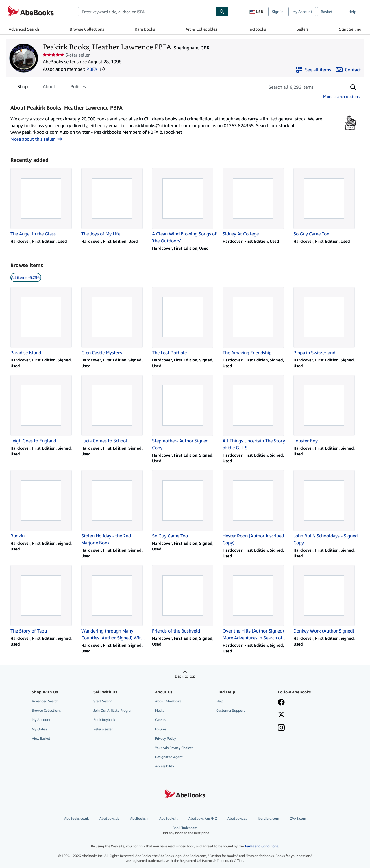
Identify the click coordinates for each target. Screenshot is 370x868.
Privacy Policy (165, 738)
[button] (102, 69)
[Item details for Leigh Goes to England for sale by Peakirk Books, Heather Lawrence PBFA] (44, 409)
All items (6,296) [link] (26, 277)
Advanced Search (24, 29)
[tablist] (52, 86)
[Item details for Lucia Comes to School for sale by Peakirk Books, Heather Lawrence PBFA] (114, 409)
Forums (161, 729)
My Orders (40, 729)
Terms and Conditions (261, 846)
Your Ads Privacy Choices (174, 748)
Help (352, 12)
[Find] (222, 12)
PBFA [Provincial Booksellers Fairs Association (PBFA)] (92, 69)
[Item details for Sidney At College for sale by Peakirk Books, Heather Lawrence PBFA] (256, 203)
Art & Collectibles (201, 29)
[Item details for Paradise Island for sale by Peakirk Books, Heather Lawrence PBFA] (44, 321)
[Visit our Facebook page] (281, 703)
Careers (160, 720)
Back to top (185, 676)
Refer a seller (103, 729)
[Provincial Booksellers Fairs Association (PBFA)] (350, 130)
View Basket (41, 738)
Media (160, 710)
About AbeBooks (168, 701)
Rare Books (145, 29)
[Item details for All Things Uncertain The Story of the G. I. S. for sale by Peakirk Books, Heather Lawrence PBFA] (256, 413)
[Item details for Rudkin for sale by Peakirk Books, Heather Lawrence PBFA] (44, 505)
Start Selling (350, 29)
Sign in (278, 12)
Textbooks (257, 29)
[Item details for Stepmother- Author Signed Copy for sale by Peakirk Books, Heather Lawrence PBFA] (185, 413)
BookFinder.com (185, 830)
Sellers (303, 29)
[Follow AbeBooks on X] (281, 715)
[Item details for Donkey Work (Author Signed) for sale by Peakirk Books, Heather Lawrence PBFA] (326, 600)
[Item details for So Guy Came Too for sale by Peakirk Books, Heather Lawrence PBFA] (326, 203)
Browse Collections (87, 29)
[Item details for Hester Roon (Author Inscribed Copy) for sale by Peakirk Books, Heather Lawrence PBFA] (256, 508)
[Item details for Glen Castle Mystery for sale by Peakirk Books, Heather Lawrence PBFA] (114, 321)
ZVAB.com (298, 818)
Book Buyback (104, 720)
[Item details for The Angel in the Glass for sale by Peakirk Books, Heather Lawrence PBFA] (44, 203)
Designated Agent (169, 757)
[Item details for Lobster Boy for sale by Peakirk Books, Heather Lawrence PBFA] (326, 409)
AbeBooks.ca (237, 818)
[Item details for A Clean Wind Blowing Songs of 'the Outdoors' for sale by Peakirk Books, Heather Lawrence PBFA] (185, 206)
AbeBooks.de (109, 818)
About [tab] (49, 88)
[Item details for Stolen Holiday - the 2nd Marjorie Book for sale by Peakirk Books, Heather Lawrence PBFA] (114, 508)
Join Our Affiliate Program (113, 710)
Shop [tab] (23, 88)
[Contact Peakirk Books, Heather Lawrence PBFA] (348, 70)
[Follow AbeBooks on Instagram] (281, 728)
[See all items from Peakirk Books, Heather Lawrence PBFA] (313, 70)
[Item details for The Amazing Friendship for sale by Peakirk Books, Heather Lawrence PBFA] (256, 321)
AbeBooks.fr (139, 818)
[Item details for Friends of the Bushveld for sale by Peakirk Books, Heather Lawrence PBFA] (185, 600)
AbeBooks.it (169, 818)
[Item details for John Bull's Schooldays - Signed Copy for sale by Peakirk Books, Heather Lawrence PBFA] (326, 508)
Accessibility (164, 766)
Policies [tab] (78, 88)
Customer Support (231, 710)
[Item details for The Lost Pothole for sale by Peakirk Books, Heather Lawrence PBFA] (185, 321)
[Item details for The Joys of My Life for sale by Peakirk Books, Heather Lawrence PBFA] (114, 203)
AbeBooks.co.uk (76, 818)
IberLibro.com (269, 818)
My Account (302, 12)
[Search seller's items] (300, 87)
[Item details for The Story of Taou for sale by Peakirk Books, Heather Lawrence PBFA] (44, 600)
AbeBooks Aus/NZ (203, 818)
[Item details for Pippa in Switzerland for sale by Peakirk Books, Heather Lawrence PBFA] (326, 321)
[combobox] (147, 12)
